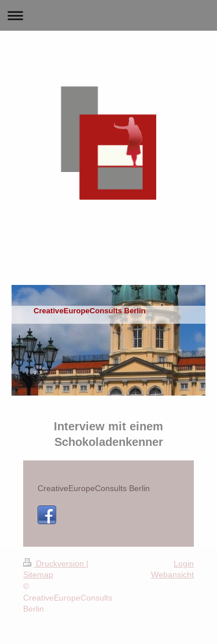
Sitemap (38, 575)
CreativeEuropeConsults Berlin (94, 488)
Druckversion (55, 563)
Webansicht (172, 575)
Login (184, 563)
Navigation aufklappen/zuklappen (108, 15)
